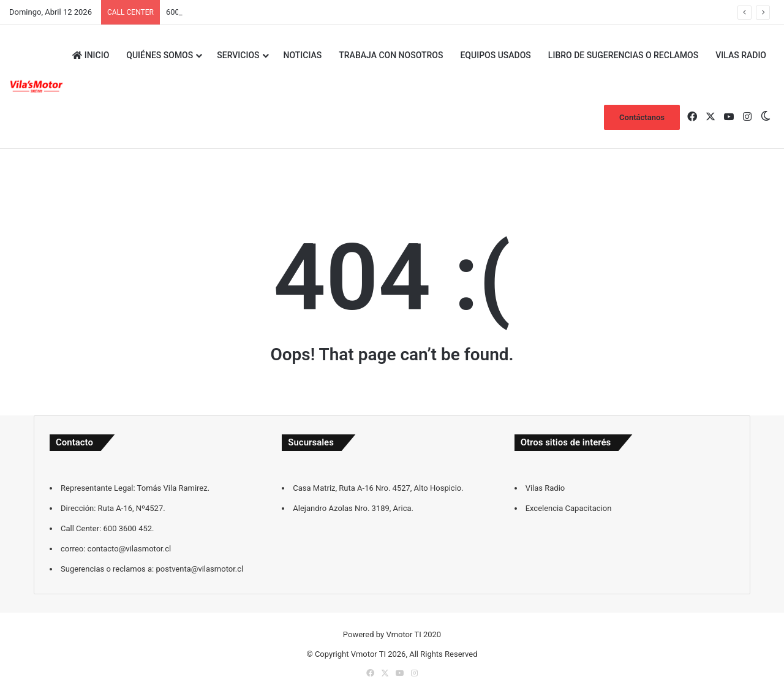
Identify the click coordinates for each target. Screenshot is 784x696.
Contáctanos (642, 117)
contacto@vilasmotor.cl (208, 12)
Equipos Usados (495, 55)
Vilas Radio (741, 55)
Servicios (238, 55)
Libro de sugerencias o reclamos (623, 55)
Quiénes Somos (160, 55)
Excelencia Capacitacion (569, 508)
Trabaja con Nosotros (391, 55)
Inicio (91, 55)
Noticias (303, 55)
